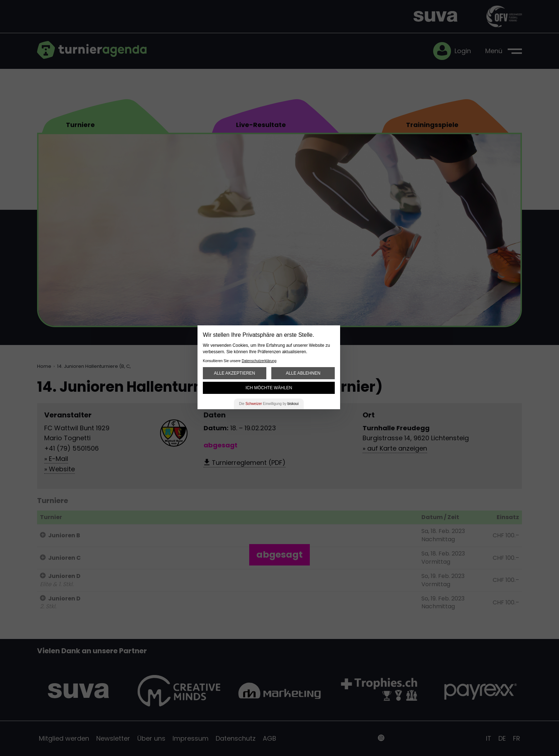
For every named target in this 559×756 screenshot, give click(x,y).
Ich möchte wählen (269, 388)
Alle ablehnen (303, 373)
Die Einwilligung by (269, 404)
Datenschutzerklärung (259, 361)
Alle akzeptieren (234, 373)
